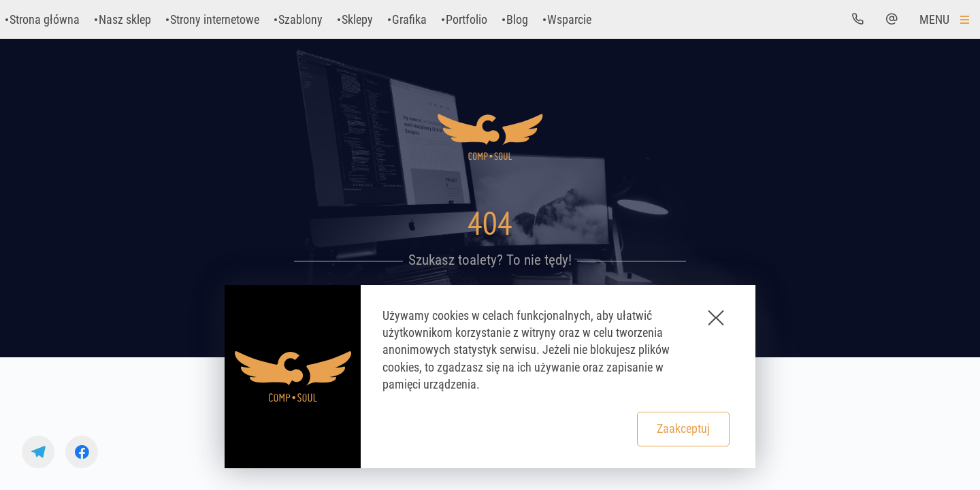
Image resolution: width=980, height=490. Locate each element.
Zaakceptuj (683, 428)
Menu (934, 19)
